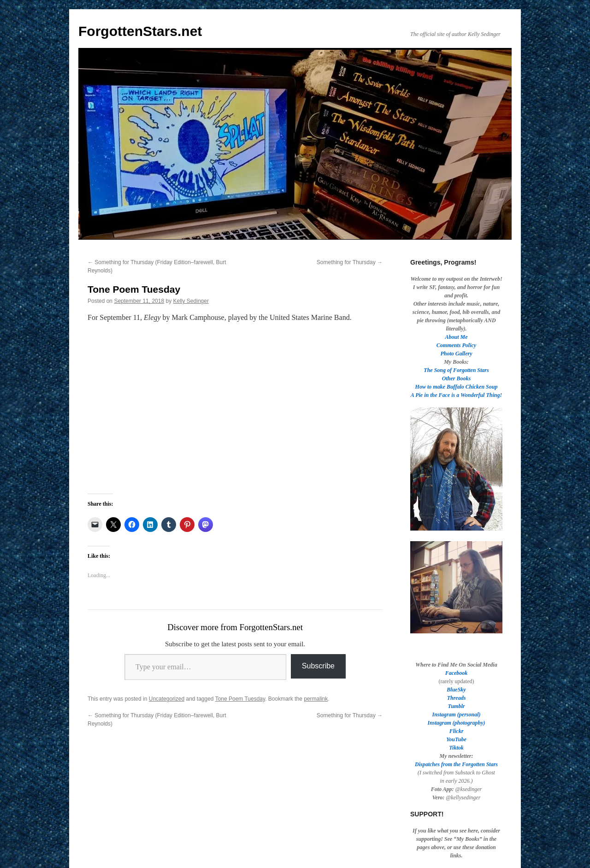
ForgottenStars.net (140, 31)
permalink (316, 699)
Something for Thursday (350, 262)
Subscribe (318, 666)
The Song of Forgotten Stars (456, 370)
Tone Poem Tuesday (240, 699)
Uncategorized (167, 699)
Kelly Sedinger (191, 301)
